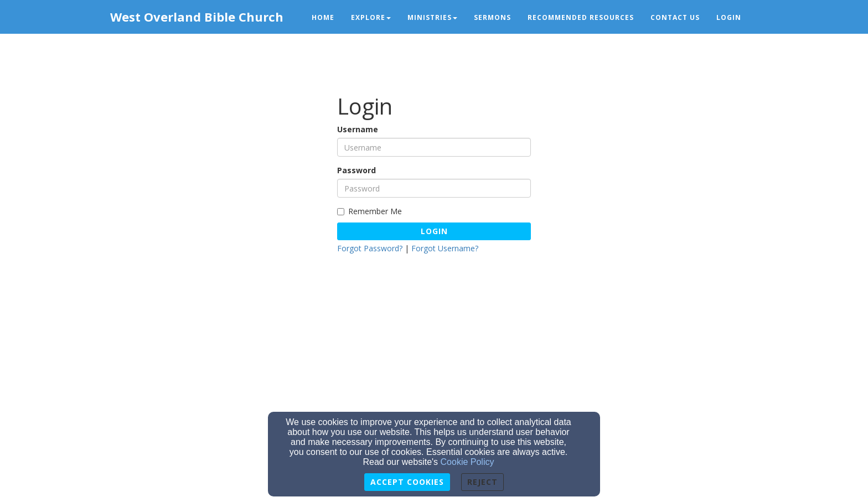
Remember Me (370, 211)
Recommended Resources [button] (581, 17)
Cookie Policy (467, 462)
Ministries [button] (432, 17)
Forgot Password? (370, 248)
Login (434, 231)
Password (356, 170)
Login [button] (729, 17)
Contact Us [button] (675, 17)
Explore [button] (371, 17)
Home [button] (323, 17)
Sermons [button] (492, 17)
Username (358, 129)
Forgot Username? (445, 248)
